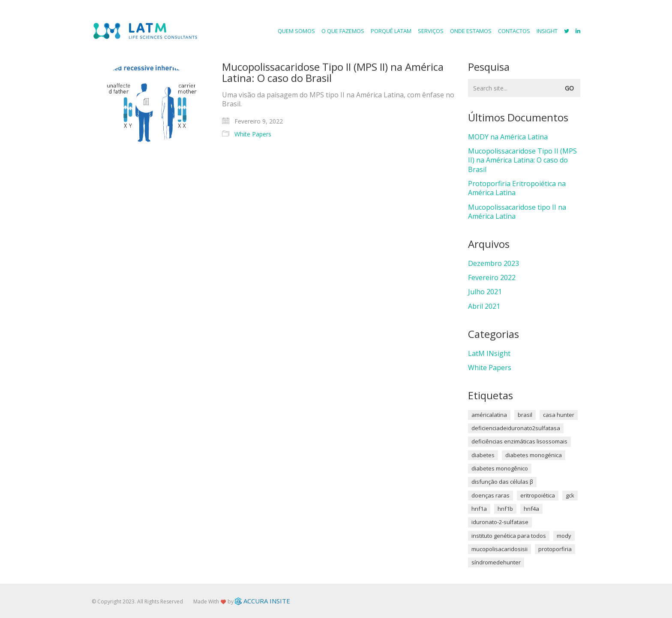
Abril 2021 (484, 306)
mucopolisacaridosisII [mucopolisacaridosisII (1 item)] (499, 549)
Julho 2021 (485, 292)
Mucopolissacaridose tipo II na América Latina (517, 212)
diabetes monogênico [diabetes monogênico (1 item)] (500, 468)
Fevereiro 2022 (492, 278)
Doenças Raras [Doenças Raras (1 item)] (490, 495)
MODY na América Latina (508, 137)
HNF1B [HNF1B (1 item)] (505, 509)
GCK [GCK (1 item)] (570, 495)
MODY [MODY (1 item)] (564, 536)
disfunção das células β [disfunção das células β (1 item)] (502, 482)
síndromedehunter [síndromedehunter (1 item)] (496, 562)
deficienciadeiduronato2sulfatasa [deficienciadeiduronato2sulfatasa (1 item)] (516, 428)
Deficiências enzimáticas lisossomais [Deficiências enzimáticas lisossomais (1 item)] (519, 441)
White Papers (253, 134)
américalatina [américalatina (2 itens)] (489, 415)
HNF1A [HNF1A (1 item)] (479, 509)
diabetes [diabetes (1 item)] (483, 455)
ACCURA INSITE (262, 601)
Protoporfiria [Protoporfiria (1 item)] (555, 549)
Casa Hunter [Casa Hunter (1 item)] (559, 415)
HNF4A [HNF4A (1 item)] (531, 509)
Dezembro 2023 (493, 264)
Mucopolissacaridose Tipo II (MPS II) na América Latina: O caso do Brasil (333, 73)
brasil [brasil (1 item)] (525, 415)
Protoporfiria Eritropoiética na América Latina (517, 188)
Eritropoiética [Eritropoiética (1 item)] (538, 495)
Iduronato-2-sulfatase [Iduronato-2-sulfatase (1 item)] (500, 522)
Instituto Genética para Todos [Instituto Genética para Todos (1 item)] (509, 536)
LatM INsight (489, 354)
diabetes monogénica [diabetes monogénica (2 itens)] (534, 455)
